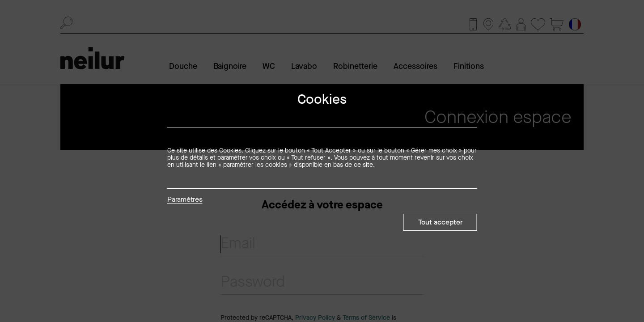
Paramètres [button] (185, 200)
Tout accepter (440, 222)
